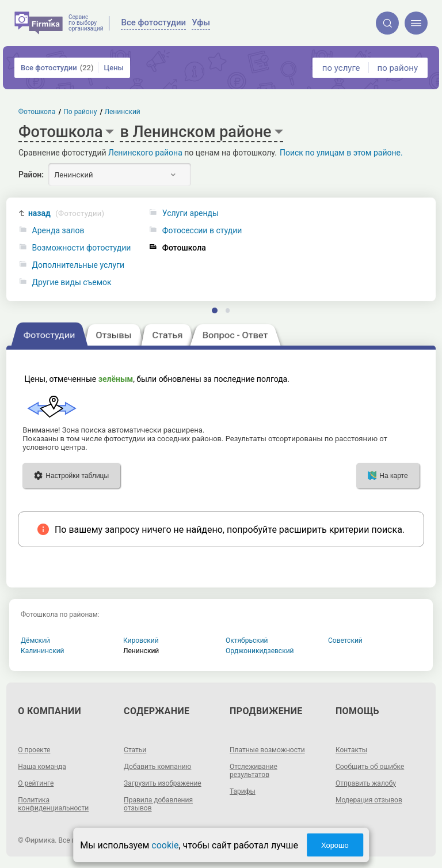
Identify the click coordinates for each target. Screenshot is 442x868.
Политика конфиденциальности (53, 804)
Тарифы (243, 791)
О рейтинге (36, 783)
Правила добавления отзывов (158, 804)
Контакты (351, 750)
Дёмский (35, 640)
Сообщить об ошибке (370, 767)
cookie (165, 845)
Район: (31, 175)
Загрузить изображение (163, 783)
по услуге (341, 68)
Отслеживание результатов (254, 771)
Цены (114, 68)
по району (398, 68)
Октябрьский (247, 640)
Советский (345, 640)
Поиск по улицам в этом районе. (341, 153)
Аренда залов (58, 231)
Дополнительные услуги (78, 265)
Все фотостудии (57, 68)
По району (80, 112)
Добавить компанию (157, 767)
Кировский (141, 640)
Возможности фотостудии (82, 248)
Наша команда (42, 767)
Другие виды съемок (72, 283)
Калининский (43, 651)
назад (66, 213)
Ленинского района (145, 153)
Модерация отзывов (369, 800)
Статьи (135, 750)
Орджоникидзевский (260, 651)
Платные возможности (267, 750)
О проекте (34, 750)
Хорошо (335, 845)
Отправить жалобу (366, 783)
